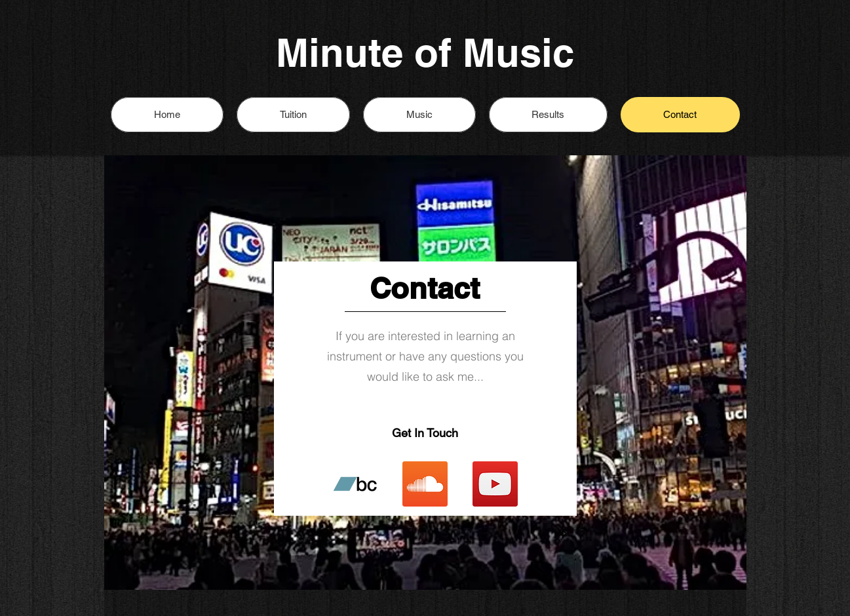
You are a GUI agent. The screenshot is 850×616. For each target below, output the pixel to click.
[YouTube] (495, 484)
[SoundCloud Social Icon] (425, 484)
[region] (425, 373)
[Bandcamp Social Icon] (355, 484)
